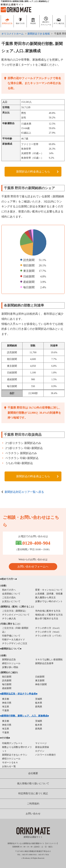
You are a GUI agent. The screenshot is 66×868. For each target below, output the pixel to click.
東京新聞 (40, 681)
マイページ (41, 743)
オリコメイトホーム (12, 34)
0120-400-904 (36, 543)
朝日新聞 (7, 677)
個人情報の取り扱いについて (33, 783)
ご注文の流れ (9, 597)
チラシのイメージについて (16, 615)
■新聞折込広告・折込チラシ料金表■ (19, 694)
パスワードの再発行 (45, 755)
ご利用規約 (33, 804)
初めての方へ (9, 590)
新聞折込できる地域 (39, 34)
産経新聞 (7, 688)
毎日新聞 (7, 684)
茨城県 (39, 699)
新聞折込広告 (9, 659)
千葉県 (6, 710)
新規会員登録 (42, 747)
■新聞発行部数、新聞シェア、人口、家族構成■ (25, 716)
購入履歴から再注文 (45, 597)
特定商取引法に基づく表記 (33, 793)
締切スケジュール (11, 663)
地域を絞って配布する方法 (49, 615)
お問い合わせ (33, 814)
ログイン (40, 751)
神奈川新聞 (41, 684)
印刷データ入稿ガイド (14, 640)
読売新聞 (7, 681)
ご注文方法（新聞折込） (15, 611)
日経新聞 (40, 677)
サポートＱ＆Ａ (10, 762)
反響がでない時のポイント (49, 601)
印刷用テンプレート (12, 743)
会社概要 (33, 773)
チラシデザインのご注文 (15, 643)
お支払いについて (11, 601)
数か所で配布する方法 (47, 619)
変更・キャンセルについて (49, 590)
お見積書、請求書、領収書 (49, 594)
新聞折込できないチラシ (15, 755)
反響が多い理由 (10, 667)
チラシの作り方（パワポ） (49, 636)
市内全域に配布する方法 (48, 611)
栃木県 (39, 703)
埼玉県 (6, 707)
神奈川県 (7, 703)
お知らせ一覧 (9, 766)
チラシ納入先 (9, 619)
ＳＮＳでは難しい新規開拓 (49, 659)
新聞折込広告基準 (44, 663)
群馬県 (39, 707)
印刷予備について (11, 636)
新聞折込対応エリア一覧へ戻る (24, 492)
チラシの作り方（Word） (48, 632)
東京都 (6, 699)
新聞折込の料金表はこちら (33, 172)
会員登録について (11, 594)
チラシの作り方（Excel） (48, 628)
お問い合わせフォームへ (33, 566)
